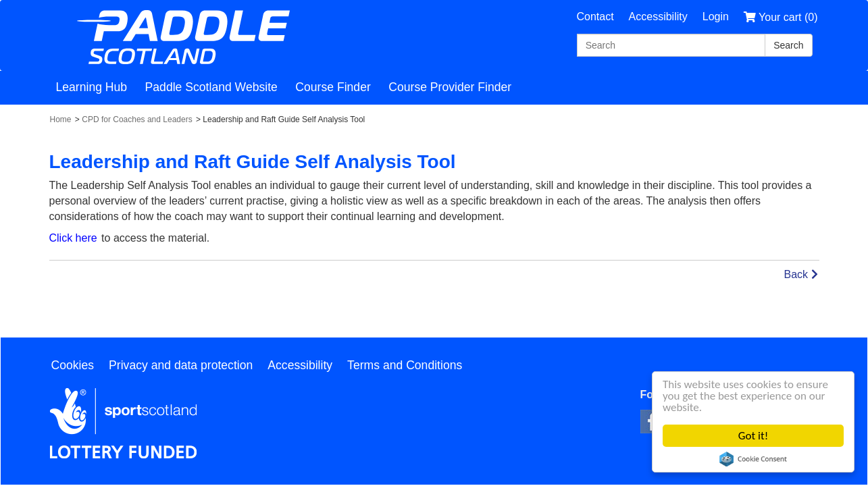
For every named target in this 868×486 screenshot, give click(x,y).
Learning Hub (92, 87)
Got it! (753, 436)
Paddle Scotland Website (211, 87)
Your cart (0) (781, 17)
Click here (73, 238)
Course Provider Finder (450, 87)
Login (716, 17)
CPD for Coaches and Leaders (137, 119)
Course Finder (333, 87)
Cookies (73, 365)
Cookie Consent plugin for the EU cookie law (753, 459)
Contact (595, 17)
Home (61, 119)
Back (800, 274)
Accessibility (658, 17)
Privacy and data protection (181, 365)
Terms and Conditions (405, 365)
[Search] (671, 45)
